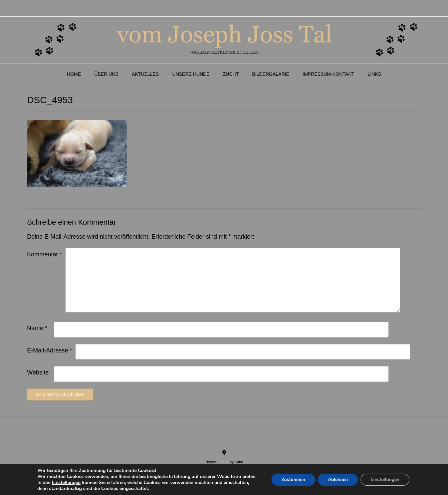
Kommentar (45, 254)
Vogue (223, 462)
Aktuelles (145, 74)
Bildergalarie (271, 74)
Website (38, 373)
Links (374, 74)
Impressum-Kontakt (329, 74)
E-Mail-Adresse (50, 350)
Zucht (231, 74)
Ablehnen (338, 479)
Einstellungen (66, 483)
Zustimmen (293, 479)
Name (37, 328)
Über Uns (106, 74)
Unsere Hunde (191, 74)
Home (74, 74)
